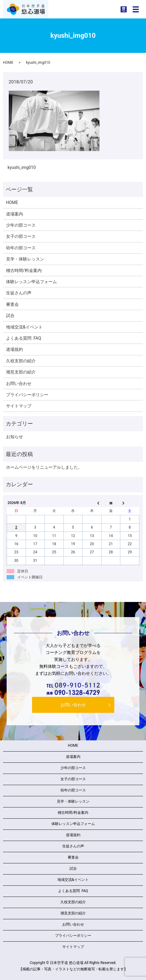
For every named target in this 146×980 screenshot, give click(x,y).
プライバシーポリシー (27, 395)
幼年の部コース (21, 248)
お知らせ (15, 437)
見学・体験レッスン (25, 259)
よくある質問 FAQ (24, 338)
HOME (8, 63)
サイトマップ (19, 406)
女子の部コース (21, 236)
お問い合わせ (19, 383)
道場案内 (15, 214)
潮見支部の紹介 (21, 372)
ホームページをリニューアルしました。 (44, 467)
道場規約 (15, 349)
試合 (10, 315)
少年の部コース (21, 225)
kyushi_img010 (22, 167)
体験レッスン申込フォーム (31, 282)
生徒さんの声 (19, 293)
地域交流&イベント (24, 327)
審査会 (12, 304)
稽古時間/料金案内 (24, 270)
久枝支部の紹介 (21, 361)
